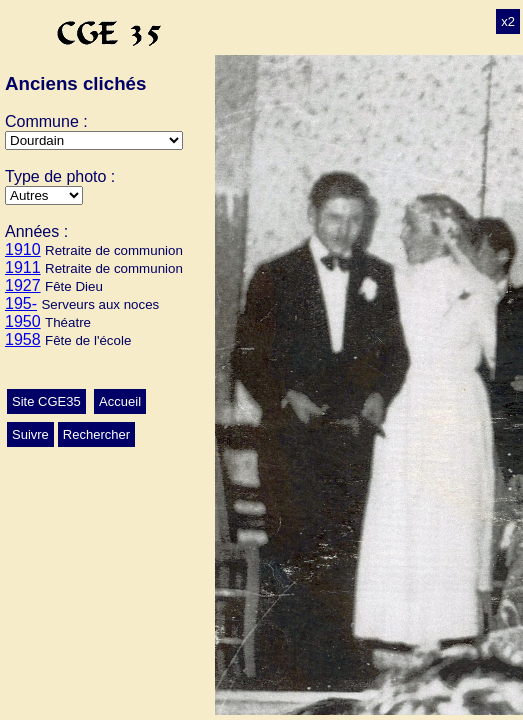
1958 (23, 339)
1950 (23, 321)
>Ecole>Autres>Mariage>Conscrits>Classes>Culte (44, 195)
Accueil (120, 401)
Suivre (30, 434)
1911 (23, 267)
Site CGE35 (46, 401)
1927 (23, 285)
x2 (508, 21)
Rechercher (96, 434)
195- (21, 303)
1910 (23, 249)
